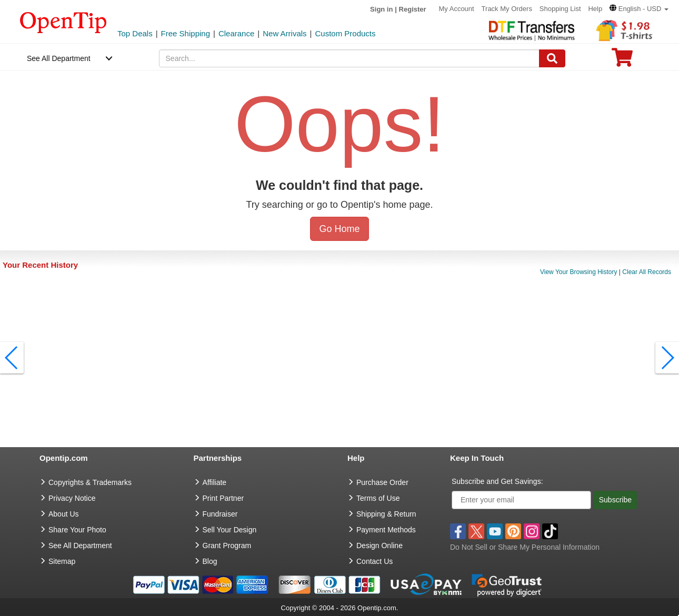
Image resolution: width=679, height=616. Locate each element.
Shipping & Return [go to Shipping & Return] (386, 514)
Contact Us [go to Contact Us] (375, 561)
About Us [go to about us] (64, 514)
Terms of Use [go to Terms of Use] (378, 498)
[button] (639, 9)
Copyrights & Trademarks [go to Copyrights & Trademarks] (90, 482)
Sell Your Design (230, 530)
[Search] (552, 58)
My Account (457, 9)
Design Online (380, 546)
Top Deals (135, 33)
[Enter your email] (521, 500)
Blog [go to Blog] (210, 561)
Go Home (339, 229)
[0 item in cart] (622, 61)
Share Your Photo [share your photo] (77, 530)
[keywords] (350, 58)
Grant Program (227, 546)
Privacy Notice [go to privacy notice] (72, 498)
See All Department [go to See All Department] (80, 546)
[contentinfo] (63, 22)
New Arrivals (284, 33)
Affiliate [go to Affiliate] (215, 482)
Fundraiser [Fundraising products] (220, 514)
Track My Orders (507, 9)
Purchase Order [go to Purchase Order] (382, 482)
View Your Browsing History (579, 272)
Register (413, 9)
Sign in (381, 9)
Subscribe (615, 500)
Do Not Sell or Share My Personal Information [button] (525, 547)
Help (595, 9)
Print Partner (223, 498)
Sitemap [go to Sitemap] (62, 561)
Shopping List (560, 9)
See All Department (59, 58)
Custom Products (345, 33)
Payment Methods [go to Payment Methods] (386, 530)
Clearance (236, 33)
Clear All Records (647, 272)
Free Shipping (186, 33)
